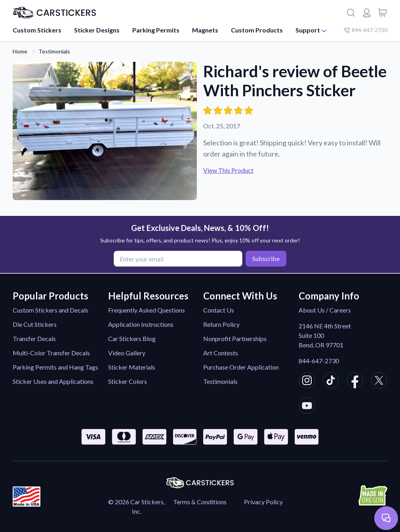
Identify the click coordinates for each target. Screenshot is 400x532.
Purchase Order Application (241, 367)
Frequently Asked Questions (147, 310)
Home (20, 51)
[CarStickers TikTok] (331, 381)
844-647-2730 (319, 361)
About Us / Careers (325, 310)
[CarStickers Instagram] (307, 381)
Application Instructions (141, 324)
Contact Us (219, 310)
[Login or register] (367, 13)
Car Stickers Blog (132, 338)
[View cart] (383, 13)
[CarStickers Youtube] (307, 407)
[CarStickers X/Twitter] (379, 381)
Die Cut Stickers (35, 324)
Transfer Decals (34, 338)
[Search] (351, 13)
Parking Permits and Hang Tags (55, 367)
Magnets (205, 30)
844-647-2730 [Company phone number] (366, 30)
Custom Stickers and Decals (50, 310)
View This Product (228, 170)
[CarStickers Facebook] (355, 381)
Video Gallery (127, 353)
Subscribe (266, 258)
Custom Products (257, 30)
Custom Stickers (37, 30)
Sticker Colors (128, 381)
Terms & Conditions (200, 502)
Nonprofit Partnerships (235, 338)
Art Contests (221, 353)
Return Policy (221, 324)
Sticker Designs (97, 30)
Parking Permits (156, 30)
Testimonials (54, 51)
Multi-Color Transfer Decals (51, 353)
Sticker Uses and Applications (53, 381)
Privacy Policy (263, 502)
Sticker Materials (132, 367)
